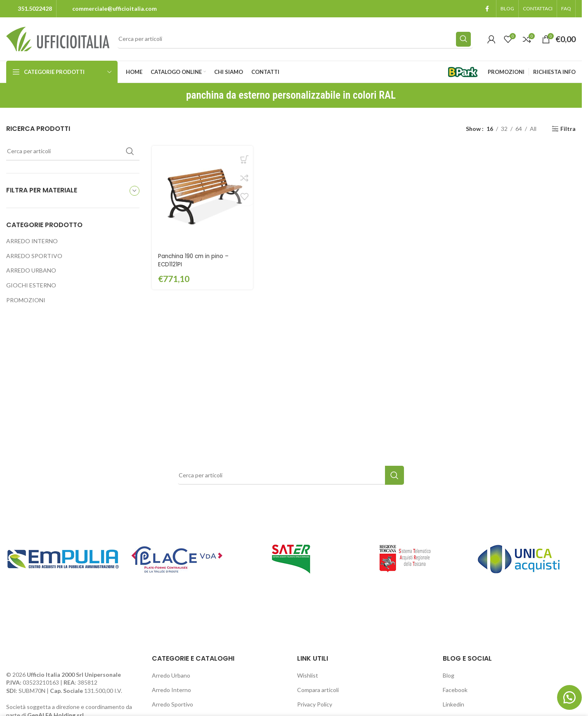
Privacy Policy (315, 704)
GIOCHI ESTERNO (31, 285)
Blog (449, 675)
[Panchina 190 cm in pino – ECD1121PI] (202, 196)
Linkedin (453, 704)
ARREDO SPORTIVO (34, 256)
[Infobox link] (29, 9)
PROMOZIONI (26, 300)
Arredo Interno (171, 690)
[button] (567, 695)
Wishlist (308, 675)
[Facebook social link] (487, 9)
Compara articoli (318, 690)
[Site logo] (58, 38)
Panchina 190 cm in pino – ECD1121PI (196, 258)
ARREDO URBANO (31, 270)
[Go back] (176, 95)
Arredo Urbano (171, 675)
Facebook (455, 690)
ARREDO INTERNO (32, 241)
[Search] (295, 39)
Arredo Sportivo (172, 704)
